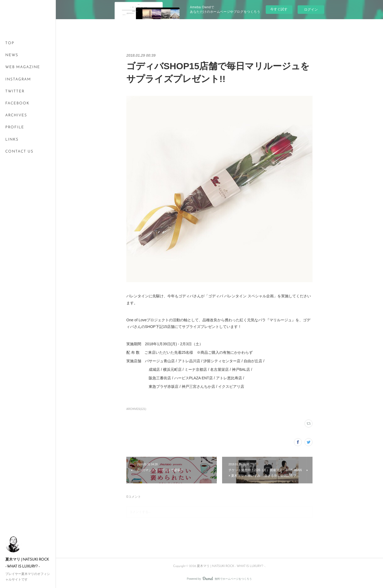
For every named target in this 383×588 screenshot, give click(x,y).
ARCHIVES (16, 115)
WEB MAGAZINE (23, 67)
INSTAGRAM (18, 79)
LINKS (12, 140)
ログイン (311, 9)
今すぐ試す (279, 9)
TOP (10, 43)
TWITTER (15, 91)
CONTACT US (19, 152)
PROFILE (15, 127)
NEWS (12, 55)
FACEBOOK (17, 103)
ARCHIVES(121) (136, 409)
